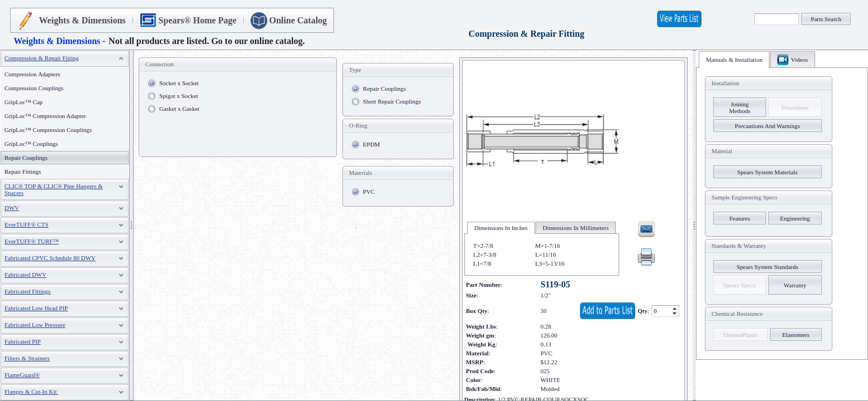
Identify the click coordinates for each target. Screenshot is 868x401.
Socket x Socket (179, 83)
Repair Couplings (384, 89)
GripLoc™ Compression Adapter (45, 116)
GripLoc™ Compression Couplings (48, 130)
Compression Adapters (32, 74)
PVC (369, 192)
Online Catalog (298, 20)
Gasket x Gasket (179, 109)
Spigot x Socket (179, 96)
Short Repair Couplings (392, 101)
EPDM (372, 144)
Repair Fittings (23, 172)
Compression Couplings (34, 88)
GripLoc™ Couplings (31, 144)
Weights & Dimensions (82, 20)
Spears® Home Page (198, 20)
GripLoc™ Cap (24, 102)
